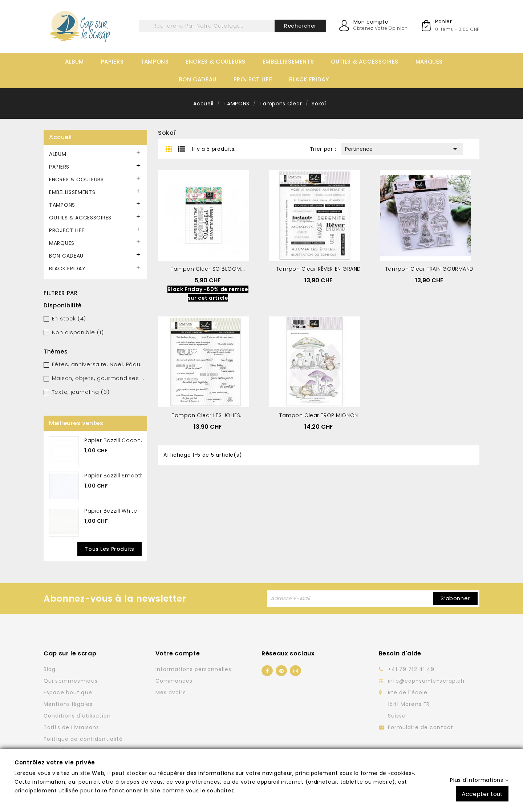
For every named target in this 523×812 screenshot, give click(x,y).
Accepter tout (482, 794)
